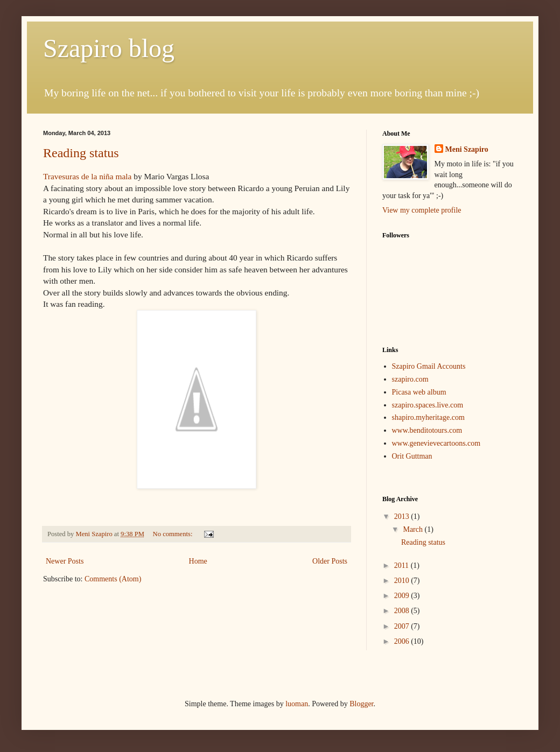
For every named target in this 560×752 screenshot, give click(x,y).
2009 (403, 596)
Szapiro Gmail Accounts (429, 366)
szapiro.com (410, 379)
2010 (403, 581)
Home (198, 561)
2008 (403, 611)
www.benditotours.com (427, 430)
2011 (402, 565)
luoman (297, 704)
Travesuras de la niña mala (87, 176)
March (414, 529)
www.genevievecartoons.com (436, 443)
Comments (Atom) (113, 579)
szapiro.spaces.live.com (428, 405)
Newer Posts (65, 561)
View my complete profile (422, 210)
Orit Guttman (412, 456)
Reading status (81, 153)
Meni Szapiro (467, 149)
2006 (403, 641)
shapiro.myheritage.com (428, 417)
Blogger (361, 704)
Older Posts (330, 561)
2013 (403, 516)
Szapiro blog (109, 48)
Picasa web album (419, 392)
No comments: (174, 534)
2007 (403, 626)
